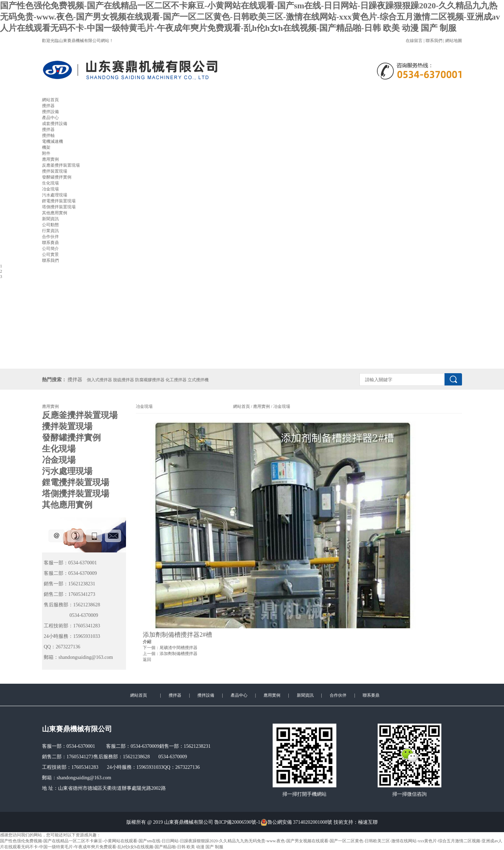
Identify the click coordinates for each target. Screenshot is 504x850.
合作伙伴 (50, 237)
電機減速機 (52, 141)
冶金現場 (50, 189)
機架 (46, 147)
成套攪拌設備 (55, 124)
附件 (46, 153)
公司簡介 (50, 249)
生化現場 (50, 183)
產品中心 (50, 118)
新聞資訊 (50, 219)
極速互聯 (368, 822)
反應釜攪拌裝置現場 (61, 165)
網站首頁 (50, 100)
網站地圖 (454, 41)
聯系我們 (434, 41)
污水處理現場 (55, 195)
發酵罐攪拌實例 (57, 177)
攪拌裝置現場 (55, 171)
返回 (147, 660)
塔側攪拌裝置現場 (59, 207)
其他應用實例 (55, 213)
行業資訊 (50, 231)
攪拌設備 (50, 112)
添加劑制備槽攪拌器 (178, 654)
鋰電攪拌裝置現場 (59, 201)
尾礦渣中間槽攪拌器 (178, 648)
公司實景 (50, 255)
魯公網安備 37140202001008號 (296, 822)
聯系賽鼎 (50, 243)
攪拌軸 (48, 135)
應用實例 (50, 159)
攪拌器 (48, 106)
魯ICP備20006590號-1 (237, 822)
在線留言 (414, 41)
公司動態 (50, 225)
